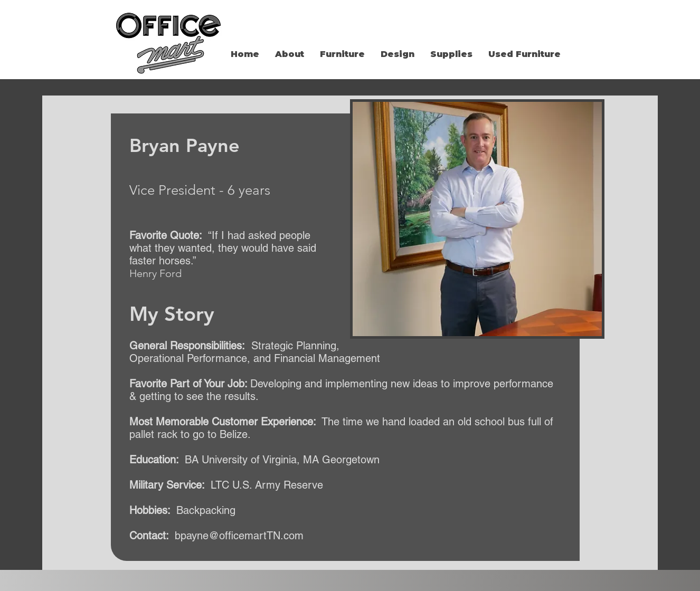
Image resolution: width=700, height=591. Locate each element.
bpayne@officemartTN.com (239, 536)
